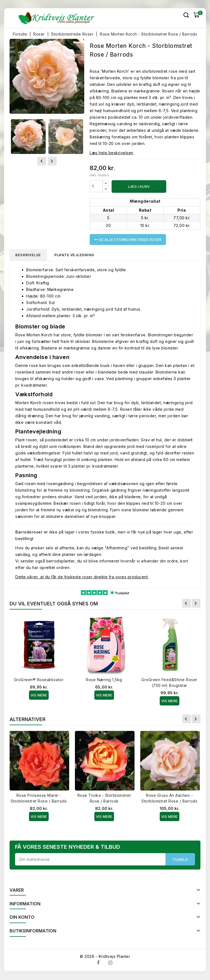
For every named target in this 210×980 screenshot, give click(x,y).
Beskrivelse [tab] (29, 255)
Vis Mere (39, 696)
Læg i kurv (139, 186)
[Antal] (96, 186)
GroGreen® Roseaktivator (39, 680)
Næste (196, 604)
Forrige (186, 604)
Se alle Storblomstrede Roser (128, 240)
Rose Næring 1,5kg (104, 680)
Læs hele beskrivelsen (112, 153)
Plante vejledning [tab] (77, 255)
